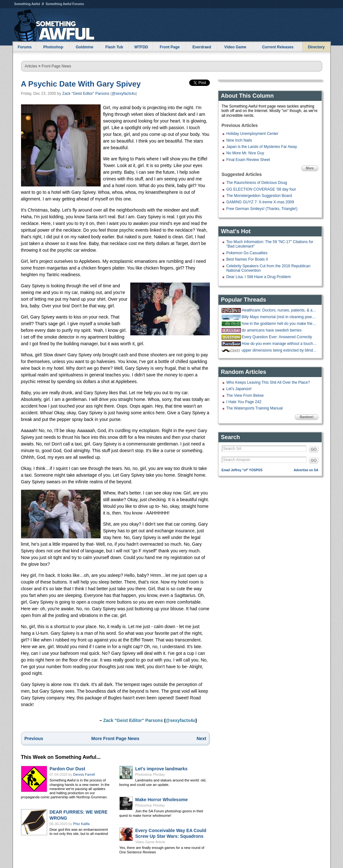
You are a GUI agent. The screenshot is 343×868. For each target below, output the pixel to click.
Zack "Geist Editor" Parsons (86, 94)
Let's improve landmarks (161, 769)
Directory (316, 47)
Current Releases (278, 47)
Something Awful (27, 4)
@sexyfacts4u (124, 94)
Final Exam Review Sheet (248, 160)
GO (314, 449)
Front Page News (57, 66)
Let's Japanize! (239, 389)
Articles (31, 66)
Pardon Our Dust (68, 769)
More (310, 168)
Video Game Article (150, 842)
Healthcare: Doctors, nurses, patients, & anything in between (279, 310)
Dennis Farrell (84, 774)
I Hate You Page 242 (244, 402)
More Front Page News (115, 738)
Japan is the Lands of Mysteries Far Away (262, 147)
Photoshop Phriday (150, 774)
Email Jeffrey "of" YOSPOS (242, 470)
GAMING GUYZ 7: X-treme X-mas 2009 (260, 202)
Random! (307, 417)
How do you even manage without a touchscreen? (279, 344)
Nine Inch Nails (239, 140)
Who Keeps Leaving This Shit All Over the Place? (268, 382)
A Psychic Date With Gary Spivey (81, 84)
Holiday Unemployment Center (252, 134)
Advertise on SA (306, 470)
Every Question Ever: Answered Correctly (277, 337)
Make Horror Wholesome (162, 800)
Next (201, 738)
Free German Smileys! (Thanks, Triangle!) (262, 209)
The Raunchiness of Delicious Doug (257, 183)
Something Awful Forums (65, 4)
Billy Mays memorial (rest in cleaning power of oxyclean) (279, 317)
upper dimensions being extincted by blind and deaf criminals (279, 350)
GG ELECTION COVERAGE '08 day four (261, 189)
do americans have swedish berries (272, 330)
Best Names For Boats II (247, 259)
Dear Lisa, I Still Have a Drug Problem (259, 277)
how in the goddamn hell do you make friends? (279, 324)
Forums (25, 47)
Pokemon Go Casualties (247, 253)
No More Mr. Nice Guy (245, 153)
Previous (34, 738)
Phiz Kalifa (82, 824)
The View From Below (245, 395)
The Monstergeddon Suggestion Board (259, 196)
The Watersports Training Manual (255, 408)
